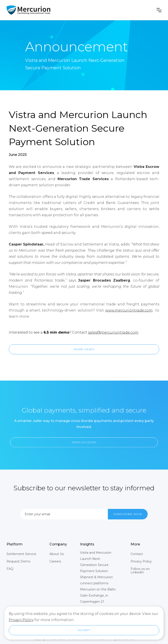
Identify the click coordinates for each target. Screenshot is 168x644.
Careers (55, 561)
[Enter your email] (64, 514)
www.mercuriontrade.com (129, 310)
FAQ (10, 569)
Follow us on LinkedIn (140, 571)
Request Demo (18, 561)
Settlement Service (21, 554)
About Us (57, 554)
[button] (159, 10)
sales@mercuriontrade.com (113, 332)
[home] (28, 10)
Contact (137, 554)
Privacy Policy (141, 561)
